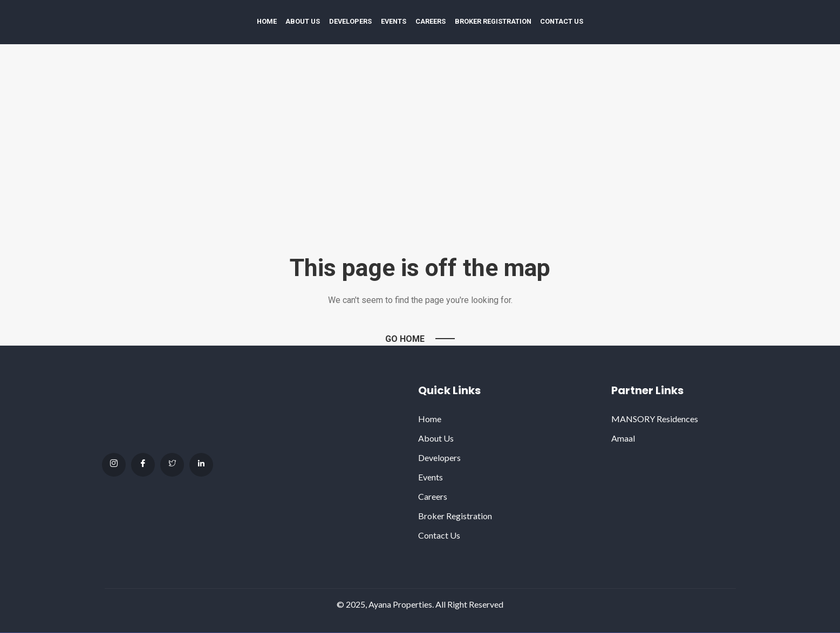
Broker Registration (493, 21)
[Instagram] (114, 465)
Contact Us (562, 21)
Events (394, 21)
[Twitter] (172, 465)
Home (267, 21)
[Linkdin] (201, 465)
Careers (431, 21)
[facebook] (143, 465)
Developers (350, 21)
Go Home (405, 339)
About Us (303, 21)
